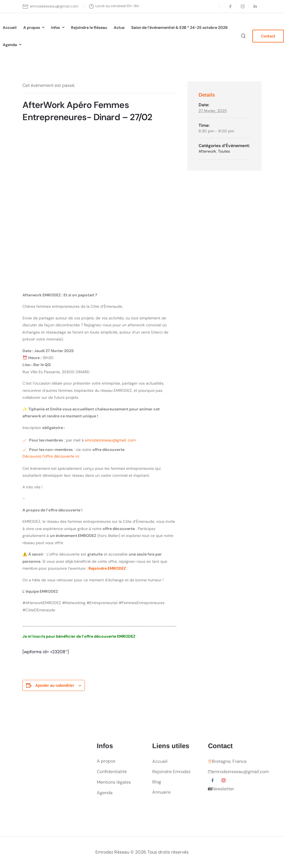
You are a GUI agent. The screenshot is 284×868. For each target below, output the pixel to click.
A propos (32, 27)
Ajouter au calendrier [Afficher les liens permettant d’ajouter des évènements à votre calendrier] (55, 685)
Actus (119, 27)
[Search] (244, 36)
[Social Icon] (230, 6)
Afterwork (207, 151)
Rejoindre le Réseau (89, 27)
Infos (55, 27)
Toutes (224, 151)
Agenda (10, 45)
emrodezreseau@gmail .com (110, 440)
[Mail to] (50, 7)
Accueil (10, 27)
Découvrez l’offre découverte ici (51, 456)
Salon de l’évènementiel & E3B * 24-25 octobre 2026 (179, 27)
